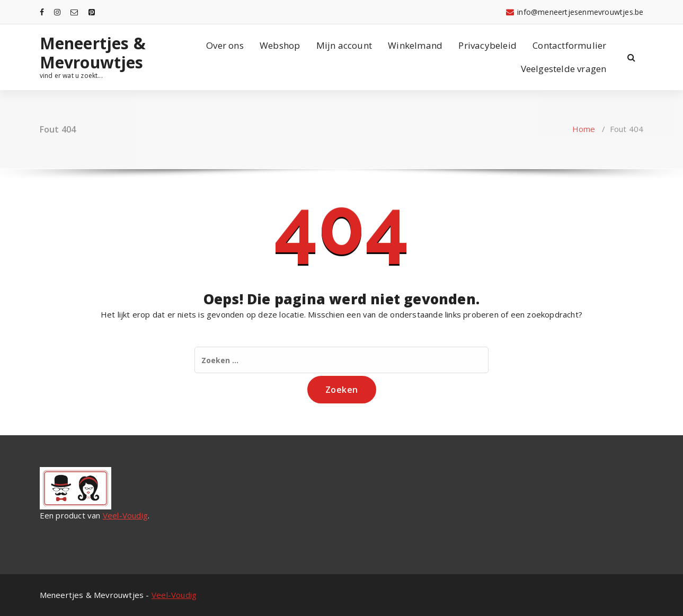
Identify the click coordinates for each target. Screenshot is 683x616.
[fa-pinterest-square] (92, 12)
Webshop (280, 45)
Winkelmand (415, 45)
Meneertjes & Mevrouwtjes (93, 53)
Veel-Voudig (125, 515)
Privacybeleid (487, 45)
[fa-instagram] (57, 12)
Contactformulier (569, 45)
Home (584, 129)
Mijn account (344, 45)
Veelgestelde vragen (564, 69)
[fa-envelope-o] (74, 12)
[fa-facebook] (42, 12)
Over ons (225, 45)
